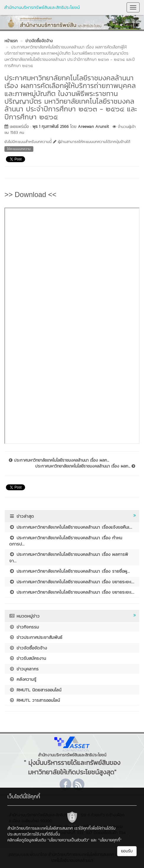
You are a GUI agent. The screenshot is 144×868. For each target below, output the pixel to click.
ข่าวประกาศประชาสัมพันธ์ (36, 637)
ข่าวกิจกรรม (24, 627)
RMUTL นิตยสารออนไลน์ (35, 690)
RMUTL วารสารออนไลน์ (35, 700)
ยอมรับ (127, 851)
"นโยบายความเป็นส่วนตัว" (68, 840)
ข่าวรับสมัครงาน (28, 658)
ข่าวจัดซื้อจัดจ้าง (28, 648)
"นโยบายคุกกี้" (110, 840)
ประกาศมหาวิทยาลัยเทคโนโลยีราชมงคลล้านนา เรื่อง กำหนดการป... (66, 541)
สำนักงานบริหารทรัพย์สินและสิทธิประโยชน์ (42, 7)
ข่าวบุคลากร (24, 669)
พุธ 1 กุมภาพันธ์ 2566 (51, 127)
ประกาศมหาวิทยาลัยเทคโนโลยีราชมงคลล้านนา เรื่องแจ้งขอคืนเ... (71, 527)
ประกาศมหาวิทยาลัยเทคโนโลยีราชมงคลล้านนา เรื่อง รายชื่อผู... (69, 571)
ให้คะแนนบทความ (19, 149)
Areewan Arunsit (93, 127)
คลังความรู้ (23, 679)
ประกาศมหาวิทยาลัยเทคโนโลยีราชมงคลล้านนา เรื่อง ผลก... (59, 460)
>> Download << (30, 194)
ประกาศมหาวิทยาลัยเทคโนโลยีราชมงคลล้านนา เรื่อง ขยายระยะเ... (72, 582)
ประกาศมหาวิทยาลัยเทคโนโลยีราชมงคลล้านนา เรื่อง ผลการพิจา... (69, 557)
